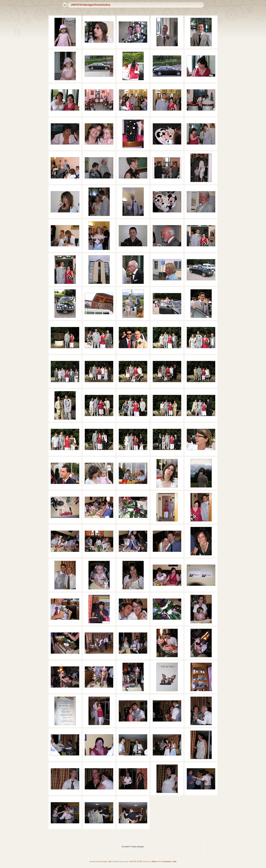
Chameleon (167, 862)
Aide (175, 862)
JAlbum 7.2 (156, 862)
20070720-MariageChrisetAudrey (91, 5)
